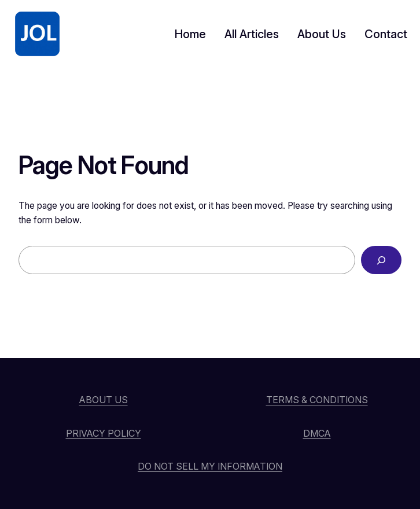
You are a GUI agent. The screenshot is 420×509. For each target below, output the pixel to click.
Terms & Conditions (317, 400)
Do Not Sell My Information (210, 466)
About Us (104, 400)
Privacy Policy (104, 433)
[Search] (381, 260)
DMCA (317, 433)
